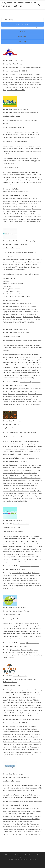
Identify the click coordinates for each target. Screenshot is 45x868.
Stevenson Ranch (8, 491)
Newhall (5, 478)
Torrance (27, 87)
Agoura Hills (16, 307)
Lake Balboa (21, 204)
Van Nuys (33, 219)
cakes (22, 468)
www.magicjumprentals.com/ (29, 643)
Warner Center (26, 496)
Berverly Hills (25, 307)
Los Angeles (19, 80)
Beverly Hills (16, 74)
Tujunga (33, 87)
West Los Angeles (27, 498)
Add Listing (23, 42)
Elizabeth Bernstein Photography (24, 241)
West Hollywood (15, 498)
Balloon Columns (8, 729)
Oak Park (13, 399)
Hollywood (6, 314)
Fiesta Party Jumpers (20, 329)
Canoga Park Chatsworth (33, 811)
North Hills (9, 82)
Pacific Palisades (28, 317)
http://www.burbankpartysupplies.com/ (16, 192)
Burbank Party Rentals (20, 109)
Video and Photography (21, 244)
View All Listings (23, 37)
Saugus (28, 486)
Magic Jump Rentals (20, 607)
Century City (18, 77)
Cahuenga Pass (7, 201)
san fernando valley (29, 82)
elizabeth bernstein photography (21, 309)
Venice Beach (11, 90)
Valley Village (25, 219)
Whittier (12, 657)
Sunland (15, 87)
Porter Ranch (7, 211)
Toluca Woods (21, 493)
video (11, 322)
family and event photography (21, 312)
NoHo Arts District (17, 206)
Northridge (14, 209)
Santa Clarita (11, 486)
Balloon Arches (32, 726)
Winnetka (26, 222)
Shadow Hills (19, 214)
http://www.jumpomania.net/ (29, 566)
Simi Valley (32, 488)
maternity (19, 317)
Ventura (5, 834)
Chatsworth (26, 77)
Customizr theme (32, 860)
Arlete (14, 573)
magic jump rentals (22, 652)
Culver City (34, 470)
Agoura (15, 389)
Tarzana (21, 87)
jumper (9, 396)
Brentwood (25, 74)
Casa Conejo (28, 391)
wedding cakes (36, 496)
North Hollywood (34, 396)
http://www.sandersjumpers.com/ (31, 802)
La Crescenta (10, 80)
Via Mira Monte (14, 404)
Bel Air (30, 465)
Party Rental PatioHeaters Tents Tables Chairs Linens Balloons (24, 855)
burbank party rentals (30, 199)
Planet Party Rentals (20, 676)
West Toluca (19, 222)
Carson (11, 77)
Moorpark (25, 396)
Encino (34, 309)
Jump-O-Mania (18, 520)
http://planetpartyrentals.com (30, 719)
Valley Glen (17, 219)
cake (18, 468)
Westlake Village (19, 322)
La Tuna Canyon (11, 204)
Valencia (35, 493)
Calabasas (6, 309)
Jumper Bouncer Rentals (21, 113)
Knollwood (6, 816)
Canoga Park (17, 201)
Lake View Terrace (31, 204)
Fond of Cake (17, 421)
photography (7, 319)
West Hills (11, 222)
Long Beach (12, 652)
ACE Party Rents (18, 60)
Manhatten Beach (29, 80)
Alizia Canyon (30, 389)
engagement (7, 312)
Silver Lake (25, 488)
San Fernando (24, 211)
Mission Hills (7, 206)
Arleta (14, 199)
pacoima (28, 209)
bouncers (38, 389)
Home (3, 13)
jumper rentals (16, 396)
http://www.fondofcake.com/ (29, 458)
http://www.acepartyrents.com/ (30, 67)
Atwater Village (22, 465)
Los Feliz (23, 475)
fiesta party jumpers (14, 394)
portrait (15, 319)
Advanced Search (40, 28)
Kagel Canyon (30, 814)
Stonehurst (37, 214)
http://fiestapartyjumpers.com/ (30, 382)
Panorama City (36, 209)
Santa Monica (22, 319)
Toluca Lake (32, 216)
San (18, 211)
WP (16, 860)
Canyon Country (8, 470)
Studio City (6, 216)
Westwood (6, 501)
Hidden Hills (21, 814)
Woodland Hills (20, 90)
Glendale (33, 77)
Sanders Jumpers (19, 774)
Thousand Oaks (31, 402)
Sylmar (19, 216)
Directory (22, 32)
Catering (16, 424)
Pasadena (37, 317)
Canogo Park (27, 573)
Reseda (14, 211)
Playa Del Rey (18, 82)
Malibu (13, 317)
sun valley (9, 87)
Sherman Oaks (13, 85)
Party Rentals (18, 64)
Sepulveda (11, 214)
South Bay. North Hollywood (27, 85)
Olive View (22, 209)
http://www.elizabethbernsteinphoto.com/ (17, 303)
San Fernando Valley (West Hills (27, 581)
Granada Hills (32, 394)
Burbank (32, 74)
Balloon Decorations (20, 679)
